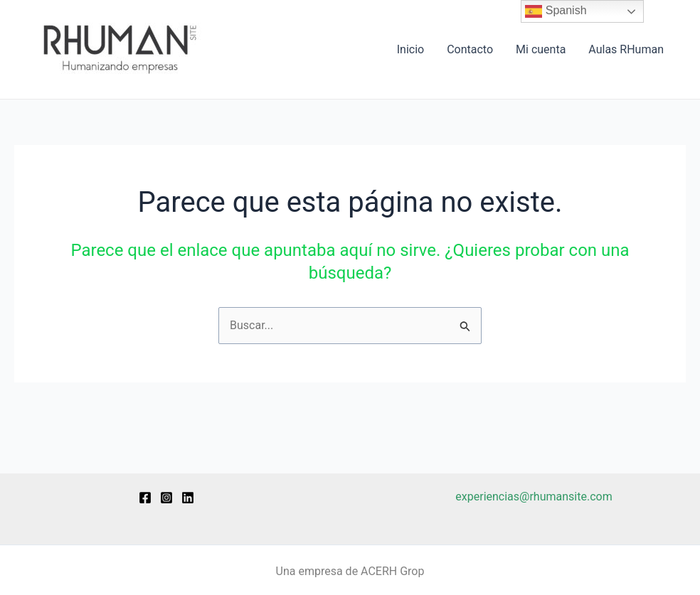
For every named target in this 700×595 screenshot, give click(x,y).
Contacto (470, 49)
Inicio (410, 49)
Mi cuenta (541, 49)
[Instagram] (166, 498)
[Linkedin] (188, 498)
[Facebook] (145, 498)
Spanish (556, 11)
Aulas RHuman (626, 49)
